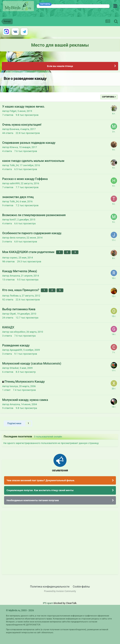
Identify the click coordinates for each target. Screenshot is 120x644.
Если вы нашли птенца (60, 66)
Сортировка (109, 97)
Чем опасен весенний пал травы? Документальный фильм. (41, 480)
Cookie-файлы (81, 587)
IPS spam (48, 603)
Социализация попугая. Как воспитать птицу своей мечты (40, 490)
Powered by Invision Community (60, 591)
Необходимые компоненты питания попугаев (33, 500)
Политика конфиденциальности (50, 587)
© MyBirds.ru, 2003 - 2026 (20, 610)
